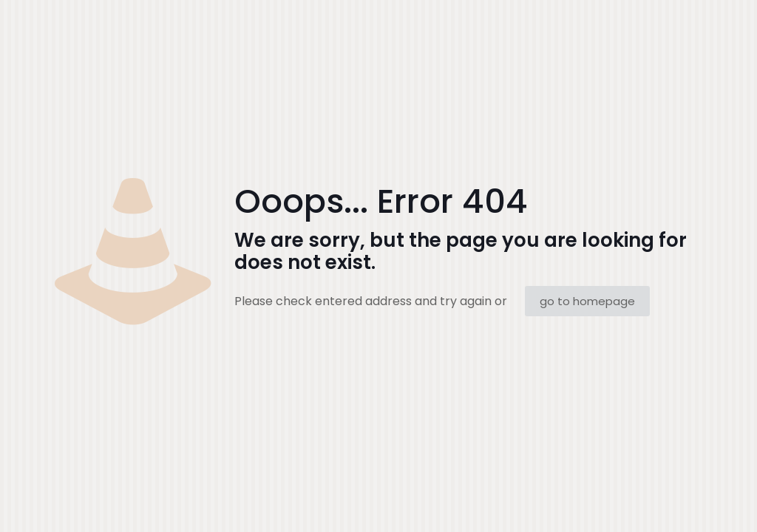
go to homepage (587, 301)
